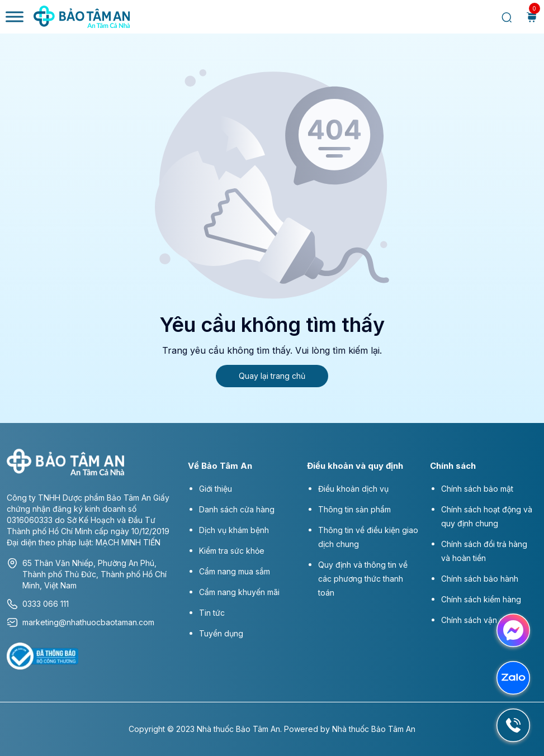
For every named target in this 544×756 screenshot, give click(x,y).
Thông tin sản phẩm (354, 509)
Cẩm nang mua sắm (235, 571)
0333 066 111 (38, 604)
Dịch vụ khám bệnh (234, 530)
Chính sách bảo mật (477, 489)
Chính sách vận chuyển (484, 620)
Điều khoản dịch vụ (353, 489)
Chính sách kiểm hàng (481, 599)
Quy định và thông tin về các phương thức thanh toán (363, 579)
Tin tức (212, 613)
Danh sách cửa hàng (237, 509)
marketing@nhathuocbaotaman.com (81, 622)
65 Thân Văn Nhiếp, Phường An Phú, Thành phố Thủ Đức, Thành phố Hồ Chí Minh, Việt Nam (87, 574)
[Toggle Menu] (15, 16)
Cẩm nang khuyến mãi (239, 592)
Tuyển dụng (221, 633)
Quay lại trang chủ (272, 376)
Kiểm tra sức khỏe (232, 551)
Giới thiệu (216, 489)
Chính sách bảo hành (480, 579)
